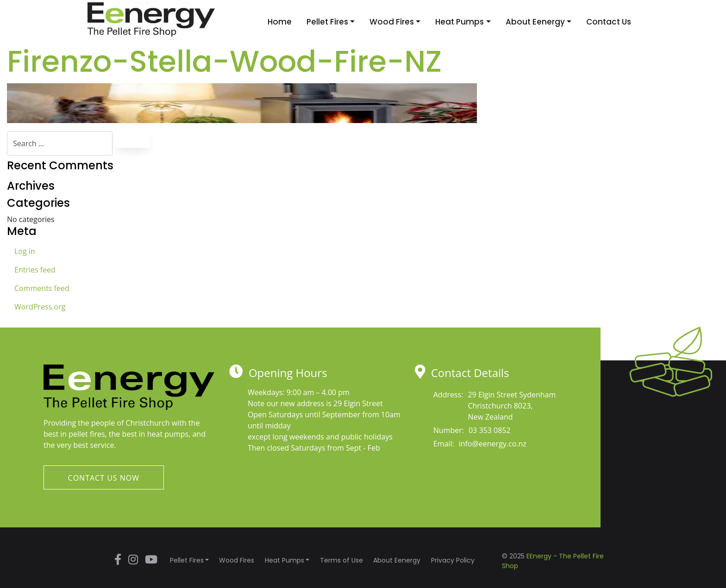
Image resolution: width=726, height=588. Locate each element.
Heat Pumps (460, 22)
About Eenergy (535, 22)
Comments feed (42, 288)
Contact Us (609, 22)
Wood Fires (392, 22)
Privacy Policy (453, 560)
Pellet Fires (327, 22)
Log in (25, 251)
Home (280, 22)
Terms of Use (341, 560)
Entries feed (35, 270)
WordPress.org (40, 307)
